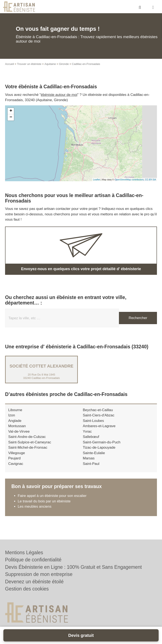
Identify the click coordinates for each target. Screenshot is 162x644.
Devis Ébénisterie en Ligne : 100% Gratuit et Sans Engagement (73, 567)
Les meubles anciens (35, 506)
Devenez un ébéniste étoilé (34, 582)
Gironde (64, 64)
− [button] (11, 117)
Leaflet (97, 180)
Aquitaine (50, 64)
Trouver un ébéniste (29, 64)
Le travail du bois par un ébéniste (44, 501)
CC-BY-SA (150, 180)
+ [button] (11, 111)
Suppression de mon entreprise (39, 574)
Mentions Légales (24, 553)
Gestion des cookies (27, 589)
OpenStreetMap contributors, (130, 180)
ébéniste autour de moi (59, 95)
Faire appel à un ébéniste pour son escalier (52, 496)
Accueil (9, 64)
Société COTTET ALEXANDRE (41, 366)
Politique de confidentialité (33, 560)
